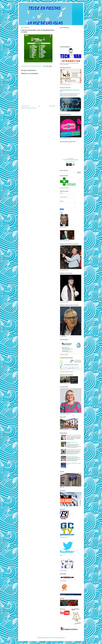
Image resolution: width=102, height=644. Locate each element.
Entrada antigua (52, 106)
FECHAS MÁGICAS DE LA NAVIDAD (74, 450)
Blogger (63, 638)
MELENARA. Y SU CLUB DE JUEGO (74, 435)
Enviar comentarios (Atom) (31, 108)
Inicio (39, 106)
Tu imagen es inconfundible (72, 456)
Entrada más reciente (25, 106)
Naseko (52, 638)
